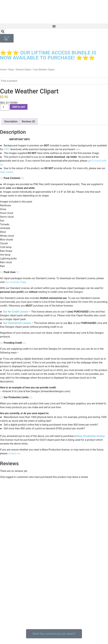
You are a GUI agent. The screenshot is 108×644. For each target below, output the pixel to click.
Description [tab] (11, 121)
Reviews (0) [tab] (28, 121)
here (78, 149)
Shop (11, 70)
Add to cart (19, 107)
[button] (54, 26)
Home (3, 70)
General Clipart (23, 70)
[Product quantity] (5, 107)
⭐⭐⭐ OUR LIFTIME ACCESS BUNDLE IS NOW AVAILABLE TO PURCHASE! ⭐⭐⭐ (48, 55)
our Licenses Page (16, 282)
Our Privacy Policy (10, 627)
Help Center (7, 172)
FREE (7, 149)
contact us (14, 453)
